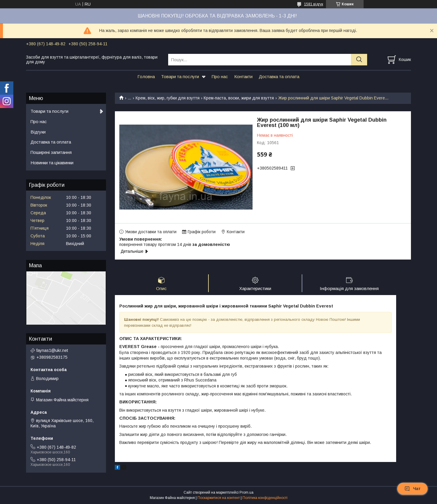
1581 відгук (314, 4)
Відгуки (38, 132)
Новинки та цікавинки (52, 163)
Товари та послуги (180, 77)
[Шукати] (359, 60)
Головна (146, 77)
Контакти (243, 77)
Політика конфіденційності (265, 498)
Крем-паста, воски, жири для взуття (239, 98)
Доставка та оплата (279, 77)
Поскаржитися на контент (219, 498)
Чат (412, 489)
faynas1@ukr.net (52, 350)
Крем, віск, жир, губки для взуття (168, 98)
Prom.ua (246, 493)
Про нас (220, 77)
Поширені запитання (51, 152)
